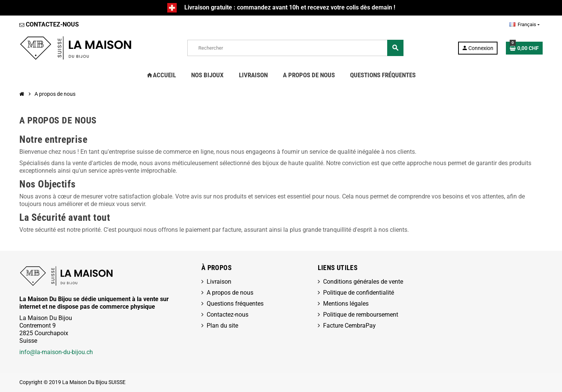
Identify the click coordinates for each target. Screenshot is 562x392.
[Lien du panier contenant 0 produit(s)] (524, 48)
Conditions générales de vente (363, 282)
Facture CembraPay (349, 326)
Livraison (219, 282)
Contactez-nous (228, 315)
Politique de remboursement (361, 315)
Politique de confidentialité (359, 293)
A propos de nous (230, 293)
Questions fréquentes (235, 304)
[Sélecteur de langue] (524, 25)
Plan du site (222, 326)
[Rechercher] (295, 48)
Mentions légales (346, 304)
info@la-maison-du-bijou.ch (56, 352)
